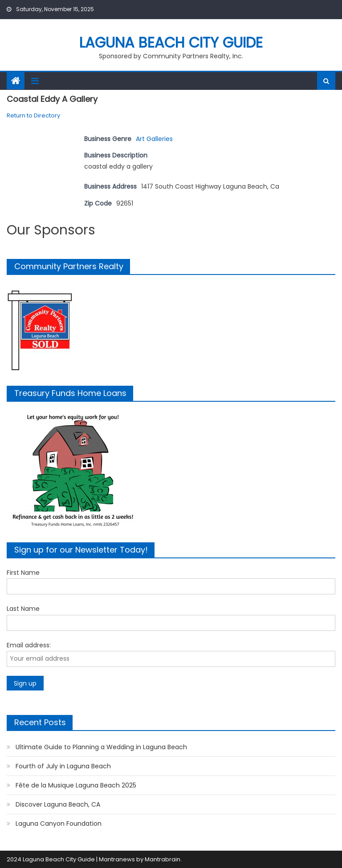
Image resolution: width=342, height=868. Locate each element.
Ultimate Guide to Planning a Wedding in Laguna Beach (101, 747)
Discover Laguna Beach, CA (58, 804)
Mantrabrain (163, 859)
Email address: (29, 645)
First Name (23, 573)
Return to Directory (33, 115)
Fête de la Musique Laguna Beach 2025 (76, 785)
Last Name (23, 609)
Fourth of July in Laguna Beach (63, 766)
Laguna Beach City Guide (171, 42)
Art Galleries (154, 139)
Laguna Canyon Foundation (59, 824)
